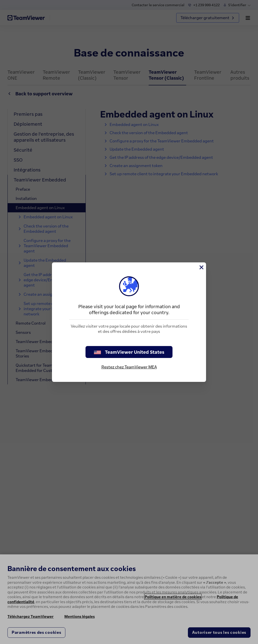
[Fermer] (201, 267)
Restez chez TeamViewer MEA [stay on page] (129, 367)
